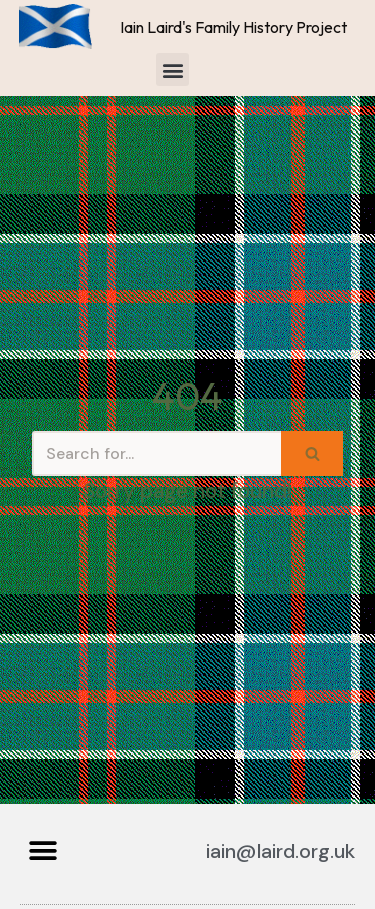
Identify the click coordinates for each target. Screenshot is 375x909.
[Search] (156, 453)
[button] (172, 69)
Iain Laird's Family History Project (233, 27)
